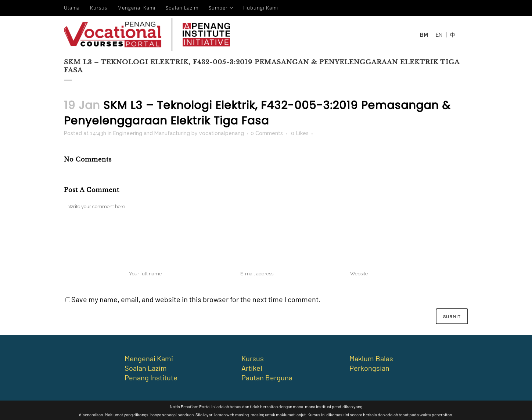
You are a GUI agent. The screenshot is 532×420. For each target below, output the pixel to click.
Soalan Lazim (182, 8)
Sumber (218, 8)
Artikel (252, 368)
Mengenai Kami (136, 8)
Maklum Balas (371, 358)
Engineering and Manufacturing (152, 133)
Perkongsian (369, 368)
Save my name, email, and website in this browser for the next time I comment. (196, 299)
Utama (72, 8)
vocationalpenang (222, 133)
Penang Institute (151, 377)
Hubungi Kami (261, 8)
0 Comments (267, 133)
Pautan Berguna (267, 377)
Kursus (99, 8)
